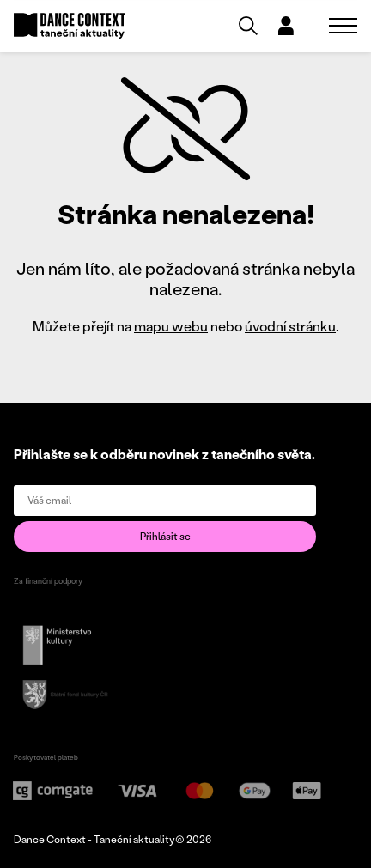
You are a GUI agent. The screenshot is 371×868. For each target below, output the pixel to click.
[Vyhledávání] (248, 26)
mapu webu (171, 326)
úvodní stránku (290, 326)
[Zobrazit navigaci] (343, 26)
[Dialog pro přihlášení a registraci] (286, 26)
